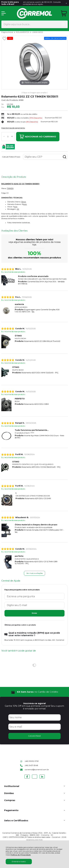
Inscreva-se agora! (34, 703)
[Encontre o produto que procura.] (63, 24)
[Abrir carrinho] (64, 13)
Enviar (34, 613)
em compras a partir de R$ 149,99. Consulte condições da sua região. (31, 3)
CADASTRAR (34, 736)
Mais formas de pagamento (13, 128)
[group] (34, 692)
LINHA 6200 (38, 32)
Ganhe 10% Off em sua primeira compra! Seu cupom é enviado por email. (34, 707)
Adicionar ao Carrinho (38, 137)
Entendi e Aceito (19, 861)
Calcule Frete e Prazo (11, 157)
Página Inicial (7, 32)
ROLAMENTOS (23, 32)
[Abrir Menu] (4, 13)
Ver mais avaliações (34, 573)
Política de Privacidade (21, 855)
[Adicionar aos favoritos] (4, 38)
